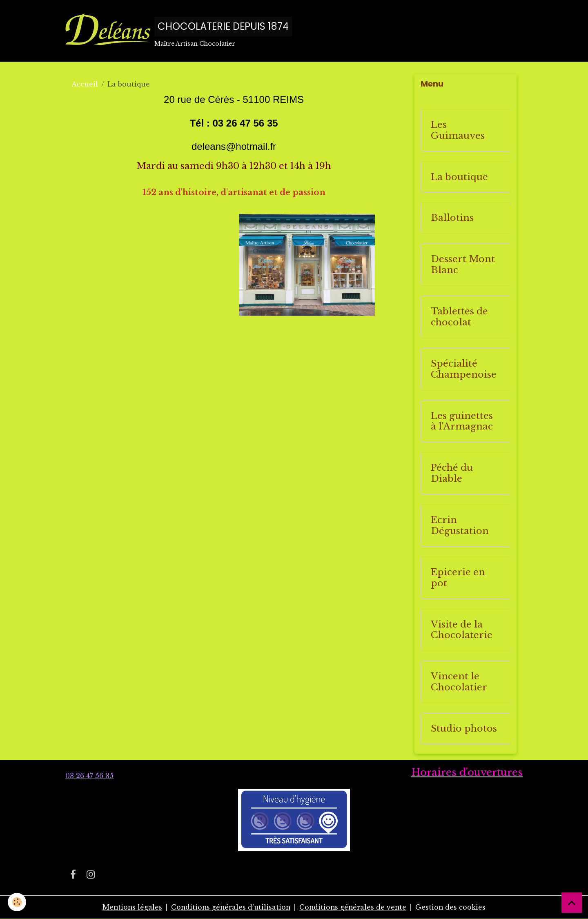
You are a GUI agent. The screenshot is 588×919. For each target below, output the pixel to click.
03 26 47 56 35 (89, 776)
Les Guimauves (458, 131)
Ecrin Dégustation (460, 526)
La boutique (459, 177)
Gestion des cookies (453, 908)
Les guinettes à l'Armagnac (462, 421)
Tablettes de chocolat (459, 317)
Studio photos (464, 729)
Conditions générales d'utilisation (230, 908)
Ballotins (452, 218)
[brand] (179, 31)
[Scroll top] (572, 903)
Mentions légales (130, 908)
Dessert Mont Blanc (463, 265)
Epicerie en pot (458, 578)
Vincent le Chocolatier (459, 682)
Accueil (85, 85)
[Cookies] (17, 902)
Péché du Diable (452, 474)
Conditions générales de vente (354, 908)
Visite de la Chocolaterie (462, 630)
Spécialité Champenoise (464, 369)
